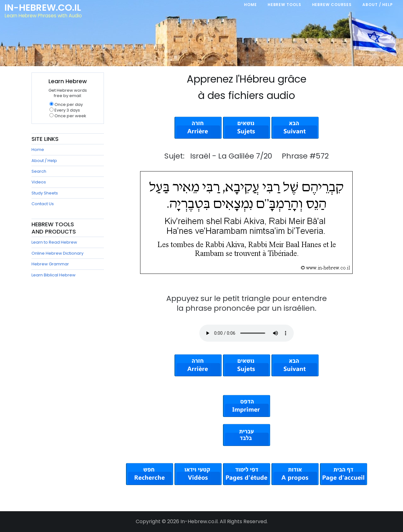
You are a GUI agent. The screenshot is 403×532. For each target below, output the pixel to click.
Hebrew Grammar (50, 264)
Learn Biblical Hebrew (54, 275)
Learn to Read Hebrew (54, 242)
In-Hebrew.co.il (43, 8)
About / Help (44, 161)
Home (38, 150)
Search (39, 171)
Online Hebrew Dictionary (57, 253)
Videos (39, 182)
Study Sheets (45, 193)
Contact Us (43, 204)
